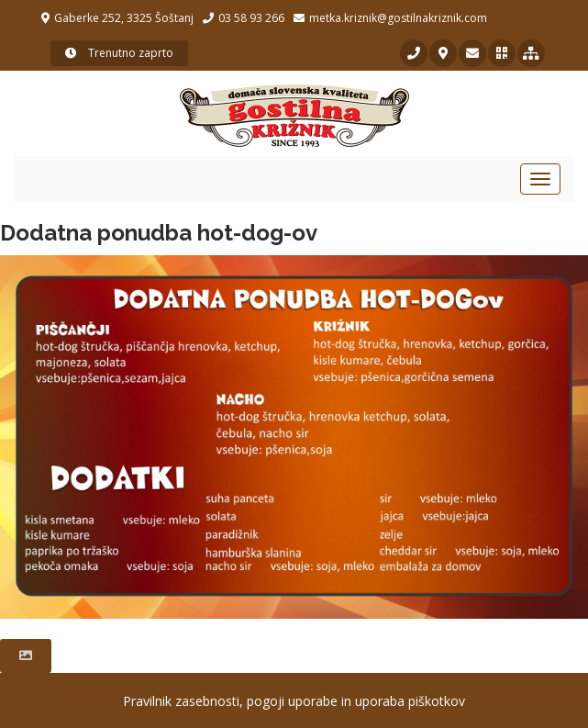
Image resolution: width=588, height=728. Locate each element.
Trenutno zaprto (119, 53)
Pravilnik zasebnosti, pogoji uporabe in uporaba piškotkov (294, 701)
